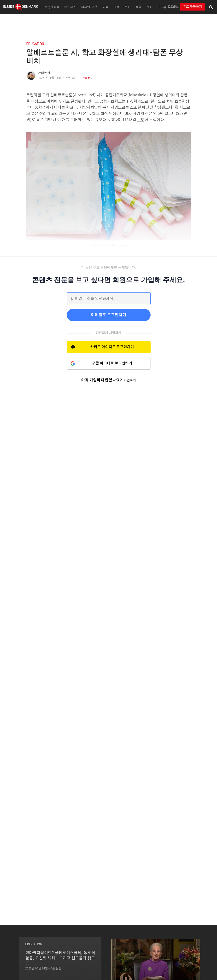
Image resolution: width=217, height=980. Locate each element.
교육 (106, 7)
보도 (141, 120)
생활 (138, 7)
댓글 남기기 (89, 78)
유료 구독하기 (192, 7)
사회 (150, 7)
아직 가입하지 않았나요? (108, 380)
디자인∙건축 (89, 7)
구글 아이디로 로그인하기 (112, 363)
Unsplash (104, 245)
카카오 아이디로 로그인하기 (112, 347)
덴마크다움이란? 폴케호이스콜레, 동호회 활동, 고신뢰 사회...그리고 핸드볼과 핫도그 (60, 958)
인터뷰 (162, 7)
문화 (127, 7)
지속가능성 (52, 7)
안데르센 (44, 73)
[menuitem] (51, 7)
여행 (117, 7)
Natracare (120, 245)
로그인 (172, 7)
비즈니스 (70, 7)
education (35, 44)
